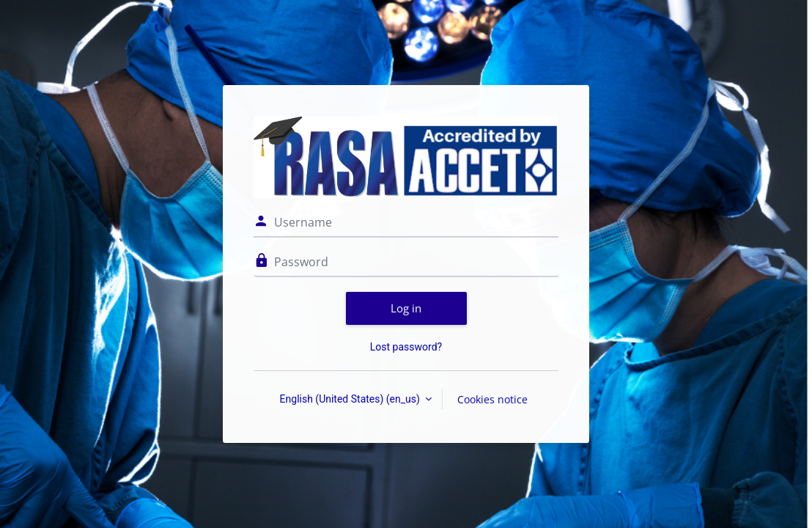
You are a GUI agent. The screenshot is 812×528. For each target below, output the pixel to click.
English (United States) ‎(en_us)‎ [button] (351, 399)
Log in (406, 308)
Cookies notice (492, 399)
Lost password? (406, 347)
